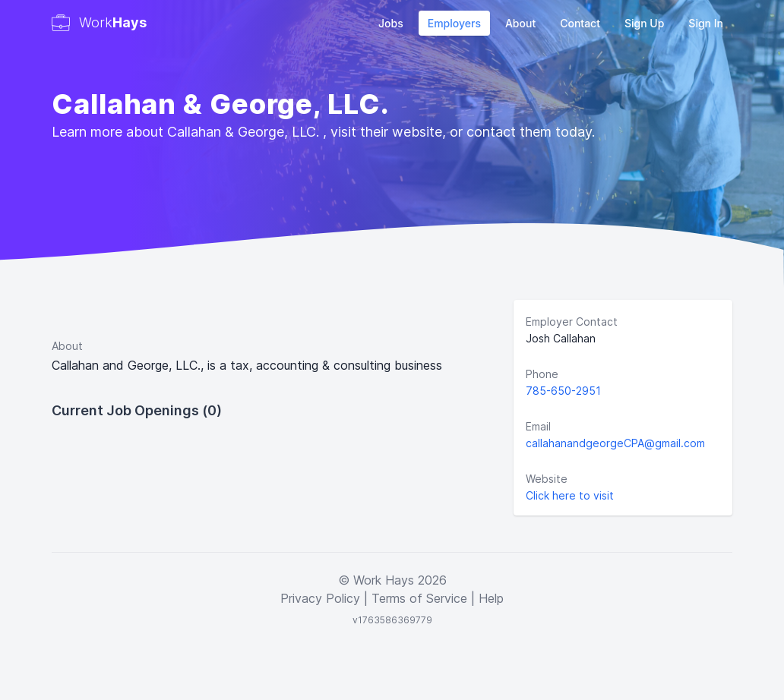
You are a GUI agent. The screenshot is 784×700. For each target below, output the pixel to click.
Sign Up (644, 23)
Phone (542, 374)
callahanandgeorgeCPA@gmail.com (615, 443)
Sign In (706, 23)
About (520, 23)
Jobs (391, 23)
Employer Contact (572, 322)
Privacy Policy (320, 598)
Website (547, 479)
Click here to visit (570, 495)
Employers (454, 23)
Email (538, 426)
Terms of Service (419, 598)
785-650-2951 (563, 391)
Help (491, 598)
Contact (580, 23)
